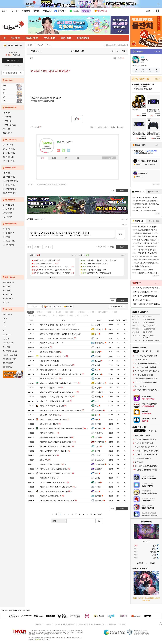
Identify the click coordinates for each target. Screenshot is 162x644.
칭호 (78, 158)
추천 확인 (120, 127)
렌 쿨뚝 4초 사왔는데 (49, 424)
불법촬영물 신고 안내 (98, 624)
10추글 (59, 307)
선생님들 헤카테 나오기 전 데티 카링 (55, 370)
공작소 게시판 (7, 213)
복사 (48, 45)
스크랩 (97, 127)
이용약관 (57, 624)
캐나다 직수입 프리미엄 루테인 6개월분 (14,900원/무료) (146, 288)
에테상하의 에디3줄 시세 (54, 451)
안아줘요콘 (100, 500)
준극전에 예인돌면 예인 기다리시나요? (55, 447)
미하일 (115, 312)
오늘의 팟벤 (6, 290)
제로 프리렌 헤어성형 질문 (52, 406)
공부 (98, 473)
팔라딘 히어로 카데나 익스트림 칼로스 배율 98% (61, 428)
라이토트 (98, 487)
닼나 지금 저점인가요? (53, 356)
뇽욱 (98, 334)
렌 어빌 (44, 460)
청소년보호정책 (83, 624)
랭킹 (66, 158)
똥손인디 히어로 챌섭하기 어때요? (55, 473)
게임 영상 (6, 339)
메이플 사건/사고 (8, 233)
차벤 (4, 323)
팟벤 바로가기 (7, 314)
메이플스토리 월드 (9, 241)
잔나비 (98, 482)
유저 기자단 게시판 (9, 161)
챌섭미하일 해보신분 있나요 (53, 419)
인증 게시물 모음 (8, 157)
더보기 (69, 150)
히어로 (49, 312)
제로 (53, 316)
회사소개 (39, 624)
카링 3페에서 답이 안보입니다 (54, 491)
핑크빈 (86, 316)
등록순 (37, 219)
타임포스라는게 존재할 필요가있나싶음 (56, 442)
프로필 (54, 158)
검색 (21, 73)
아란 (92, 312)
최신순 (43, 219)
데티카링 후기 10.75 (50, 388)
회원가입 (7, 66)
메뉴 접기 (109, 158)
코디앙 (97, 347)
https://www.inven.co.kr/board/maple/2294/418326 (52, 184)
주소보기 (40, 45)
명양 (98, 491)
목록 (115, 58)
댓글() (121, 58)
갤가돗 (97, 478)
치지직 (5, 318)
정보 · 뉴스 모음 (8, 145)
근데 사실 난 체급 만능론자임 (54, 469)
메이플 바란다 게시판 (10, 189)
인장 (42, 158)
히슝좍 (98, 388)
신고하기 (104, 127)
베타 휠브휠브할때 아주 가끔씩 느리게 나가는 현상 (61, 374)
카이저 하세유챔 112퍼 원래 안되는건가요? (59, 383)
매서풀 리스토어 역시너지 (51, 343)
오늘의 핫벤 (6, 286)
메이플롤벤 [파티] (8, 245)
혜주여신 (99, 397)
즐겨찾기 (69, 307)
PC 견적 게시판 (8, 299)
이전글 (47, 247)
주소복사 (31, 184)
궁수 (4, 93)
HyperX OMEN (8, 343)
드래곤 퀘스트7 (8, 363)
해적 (4, 101)
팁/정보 (39, 312)
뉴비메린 (98, 424)
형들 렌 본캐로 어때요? (50, 352)
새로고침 (125, 219)
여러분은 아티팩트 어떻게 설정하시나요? (58, 392)
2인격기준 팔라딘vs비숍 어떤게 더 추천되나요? (60, 334)
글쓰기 (122, 300)
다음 (99, 514)
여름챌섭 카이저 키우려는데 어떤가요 (57, 338)
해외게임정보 (7, 335)
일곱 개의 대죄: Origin (10, 351)
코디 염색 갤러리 (8, 209)
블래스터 (62, 316)
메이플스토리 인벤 (15, 45)
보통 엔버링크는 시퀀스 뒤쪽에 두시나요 (58, 325)
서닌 (98, 406)
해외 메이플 (6, 237)
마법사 (5, 89)
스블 (98, 419)
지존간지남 (99, 433)
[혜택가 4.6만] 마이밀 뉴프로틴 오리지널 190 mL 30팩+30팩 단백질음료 (146, 304)
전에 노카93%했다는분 (50, 496)
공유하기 (31, 45)
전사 (4, 86)
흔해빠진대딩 (101, 343)
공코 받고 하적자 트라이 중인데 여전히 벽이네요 (61, 410)
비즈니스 (48, 624)
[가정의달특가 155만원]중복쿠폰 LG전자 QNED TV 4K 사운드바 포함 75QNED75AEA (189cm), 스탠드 (146, 296)
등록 (120, 234)
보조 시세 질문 (47, 478)
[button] (51, 277)
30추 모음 (7, 121)
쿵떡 (98, 415)
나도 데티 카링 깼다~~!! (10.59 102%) (56, 397)
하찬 (97, 338)
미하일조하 (100, 410)
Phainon (99, 374)
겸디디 (97, 451)
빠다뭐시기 (100, 428)
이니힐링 (64, 150)
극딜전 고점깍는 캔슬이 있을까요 (56, 365)
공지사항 (123, 624)
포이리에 (98, 356)
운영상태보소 (34, 51)
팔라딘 (58, 312)
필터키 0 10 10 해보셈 (50, 464)
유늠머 (98, 352)
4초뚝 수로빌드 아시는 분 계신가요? (55, 437)
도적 (4, 97)
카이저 (31, 316)
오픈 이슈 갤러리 (8, 282)
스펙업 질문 (50, 361)
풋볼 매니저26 (7, 367)
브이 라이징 (6, 347)
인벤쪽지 (58, 150)
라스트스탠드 (101, 464)
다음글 (37, 247)
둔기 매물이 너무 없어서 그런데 (54, 401)
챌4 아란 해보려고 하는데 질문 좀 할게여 (57, 500)
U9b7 (97, 401)
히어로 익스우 (48, 433)
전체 (31, 312)
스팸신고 (112, 127)
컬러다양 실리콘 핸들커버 (142, 300)
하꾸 (98, 370)
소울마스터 (82, 312)
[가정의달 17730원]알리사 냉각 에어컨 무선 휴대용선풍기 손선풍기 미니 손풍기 (146, 292)
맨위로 (112, 247)
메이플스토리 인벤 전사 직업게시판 (116, 45)
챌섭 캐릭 (48, 455)
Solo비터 (98, 455)
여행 (4, 331)
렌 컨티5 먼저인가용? (49, 415)
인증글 (48, 307)
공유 (92, 127)
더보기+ (74, 255)
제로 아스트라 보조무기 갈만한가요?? (56, 487)
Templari (99, 361)
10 (95, 514)
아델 (71, 316)
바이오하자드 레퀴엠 (9, 359)
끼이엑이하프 (100, 392)
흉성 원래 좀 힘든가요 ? (53, 482)
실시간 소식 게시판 (9, 149)
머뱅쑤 (98, 447)
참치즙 (97, 379)
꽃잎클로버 (99, 469)
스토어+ (157, 79)
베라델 (98, 437)
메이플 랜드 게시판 (9, 185)
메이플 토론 (6, 229)
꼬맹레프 (99, 496)
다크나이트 (69, 312)
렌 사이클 (45, 347)
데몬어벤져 (42, 316)
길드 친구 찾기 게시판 (10, 193)
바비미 (97, 365)
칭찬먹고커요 (100, 325)
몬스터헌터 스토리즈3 (10, 355)
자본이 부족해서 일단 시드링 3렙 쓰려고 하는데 (59, 329)
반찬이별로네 (101, 383)
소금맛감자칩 (101, 329)
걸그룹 (5, 327)
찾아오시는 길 (112, 624)
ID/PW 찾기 (17, 66)
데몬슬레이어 (103, 312)
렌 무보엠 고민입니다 (49, 379)
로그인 (148, 11)
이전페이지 (102, 247)
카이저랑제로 (101, 442)
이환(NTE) (144, 60)
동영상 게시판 (7, 217)
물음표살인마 (100, 460)
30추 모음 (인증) (9, 125)
